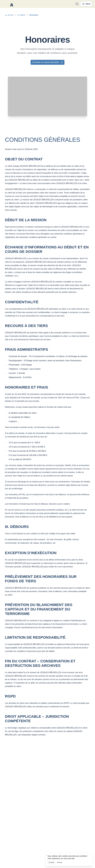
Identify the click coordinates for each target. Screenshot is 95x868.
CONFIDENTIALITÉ (22, 302)
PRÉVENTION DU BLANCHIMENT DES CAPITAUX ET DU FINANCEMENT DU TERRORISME (39, 609)
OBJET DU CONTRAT (24, 159)
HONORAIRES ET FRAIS (26, 387)
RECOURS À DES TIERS (26, 326)
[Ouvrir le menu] (86, 4)
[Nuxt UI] (12, 4)
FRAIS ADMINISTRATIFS (26, 349)
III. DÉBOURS (17, 527)
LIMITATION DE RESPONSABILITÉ (35, 637)
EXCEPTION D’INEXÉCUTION (31, 553)
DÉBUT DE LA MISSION (26, 220)
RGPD (10, 696)
